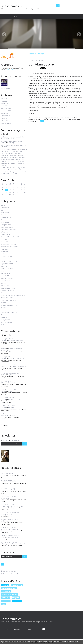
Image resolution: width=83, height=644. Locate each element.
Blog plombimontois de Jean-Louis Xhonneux (13, 156)
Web (2, 324)
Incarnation (23, 149)
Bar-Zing (11, 143)
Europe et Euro (5, 234)
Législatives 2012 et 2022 (9, 261)
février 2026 (5, 103)
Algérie (10, 375)
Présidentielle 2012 (7, 298)
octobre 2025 (5, 113)
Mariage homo (5, 273)
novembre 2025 (6, 111)
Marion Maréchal (6, 281)
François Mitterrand (14, 383)
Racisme (3, 303)
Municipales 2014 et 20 (8, 288)
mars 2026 (4, 101)
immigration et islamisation (56, 119)
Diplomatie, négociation (8, 164)
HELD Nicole (5, 416)
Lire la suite (10, 70)
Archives (17, 17)
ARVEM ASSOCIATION (10, 173)
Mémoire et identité (14, 399)
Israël (3, 254)
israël (3, 604)
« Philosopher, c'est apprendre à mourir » (13, 544)
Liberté (5, 147)
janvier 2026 (5, 106)
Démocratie (4, 220)
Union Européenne (6, 322)
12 (3, 190)
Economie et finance (7, 227)
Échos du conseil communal (9, 156)
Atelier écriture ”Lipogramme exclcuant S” (13, 172)
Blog (2, 210)
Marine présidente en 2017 (9, 278)
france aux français (70, 119)
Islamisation (4, 251)
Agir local (4, 205)
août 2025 (4, 118)
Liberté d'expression (7, 269)
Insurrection (4, 249)
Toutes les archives (6, 123)
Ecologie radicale (6, 225)
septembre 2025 (6, 116)
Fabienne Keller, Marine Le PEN (10, 237)
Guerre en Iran (5, 498)
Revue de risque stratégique (10, 529)
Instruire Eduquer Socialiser (9, 247)
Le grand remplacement (8, 259)
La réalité (11, 407)
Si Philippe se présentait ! (16, 358)
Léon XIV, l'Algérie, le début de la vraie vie (14, 145)
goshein (3, 340)
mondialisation (5, 286)
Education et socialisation (9, 230)
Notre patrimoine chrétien (16, 340)
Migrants (4, 283)
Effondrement (5, 232)
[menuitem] (6, 17)
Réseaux (3, 307)
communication (5, 212)
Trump (3, 315)
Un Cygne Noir (5, 320)
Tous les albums (5, 88)
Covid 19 (3, 215)
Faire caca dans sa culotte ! (9, 149)
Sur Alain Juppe (41, 64)
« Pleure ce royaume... (8, 474)
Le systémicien (11, 6)
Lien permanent (34, 118)
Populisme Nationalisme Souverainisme (13, 295)
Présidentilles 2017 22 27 (9, 300)
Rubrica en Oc (10, 139)
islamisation (5, 585)
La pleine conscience (7, 521)
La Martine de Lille (6, 256)
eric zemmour (6, 598)
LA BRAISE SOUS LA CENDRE (10, 537)
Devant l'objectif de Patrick (14, 169)
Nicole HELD (5, 367)
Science (3, 310)
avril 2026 (4, 99)
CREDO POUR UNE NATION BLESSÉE (12, 506)
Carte (4, 425)
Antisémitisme (5, 208)
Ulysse (10, 391)
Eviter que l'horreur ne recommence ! (11, 349)
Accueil (6, 17)
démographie (6, 601)
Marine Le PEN (5, 276)
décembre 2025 (6, 108)
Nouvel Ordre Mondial (8, 290)
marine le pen (17, 601)
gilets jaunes (5, 239)
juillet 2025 (4, 120)
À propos (28, 17)
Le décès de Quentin (7, 514)
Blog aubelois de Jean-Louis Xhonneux (12, 152)
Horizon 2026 (5, 242)
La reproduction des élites (9, 490)
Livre (2, 271)
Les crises (4, 266)
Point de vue (5, 293)
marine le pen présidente (9, 595)
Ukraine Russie (5, 317)
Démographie (5, 222)
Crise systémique (6, 217)
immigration (16, 598)
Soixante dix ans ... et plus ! (9, 482)
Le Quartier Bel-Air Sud (17, 161)
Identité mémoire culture (8, 244)
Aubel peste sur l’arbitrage (9, 152)
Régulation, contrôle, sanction (10, 305)
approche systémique (9, 588)
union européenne (17, 585)
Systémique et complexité (9, 312)
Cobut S (3, 383)
